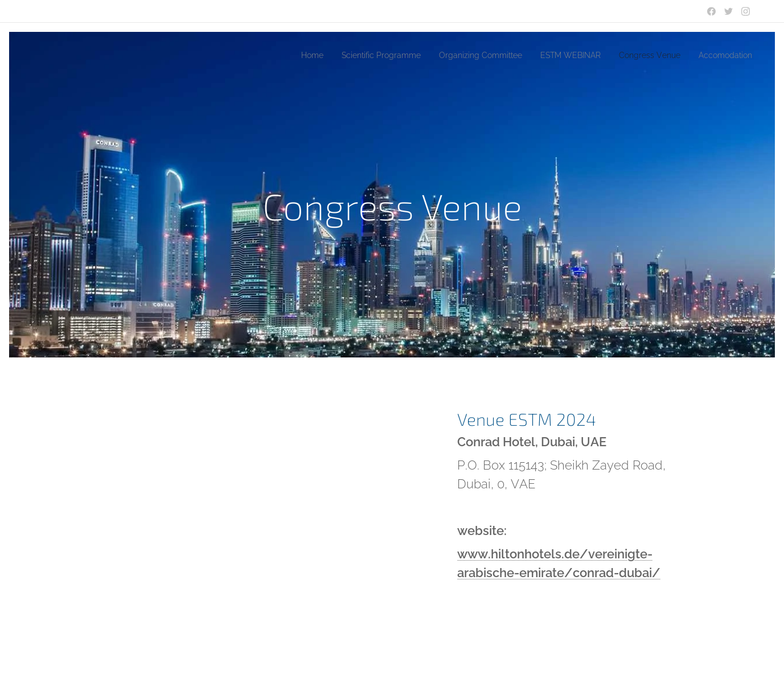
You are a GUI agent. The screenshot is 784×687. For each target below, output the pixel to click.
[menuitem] (273, 55)
